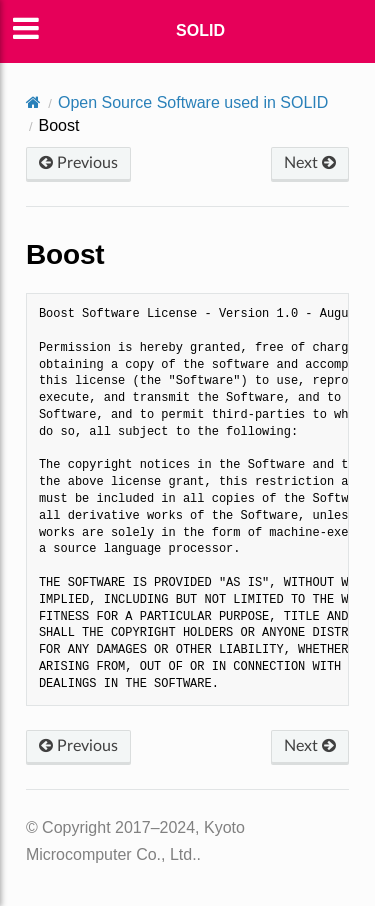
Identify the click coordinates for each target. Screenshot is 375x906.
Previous (78, 163)
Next (310, 163)
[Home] (33, 102)
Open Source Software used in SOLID (193, 102)
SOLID (200, 30)
